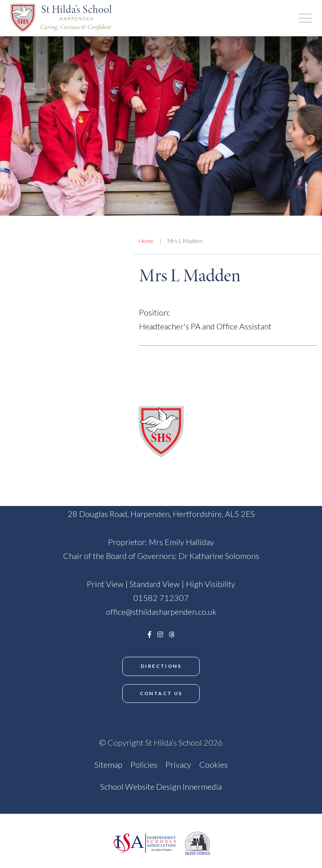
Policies (144, 764)
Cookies (214, 764)
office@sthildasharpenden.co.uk (161, 612)
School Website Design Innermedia (161, 786)
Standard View (155, 584)
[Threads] (172, 634)
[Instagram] (160, 634)
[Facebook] (150, 634)
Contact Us (161, 693)
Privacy (178, 764)
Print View (105, 584)
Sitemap (108, 764)
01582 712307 (161, 598)
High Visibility (211, 584)
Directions (161, 666)
